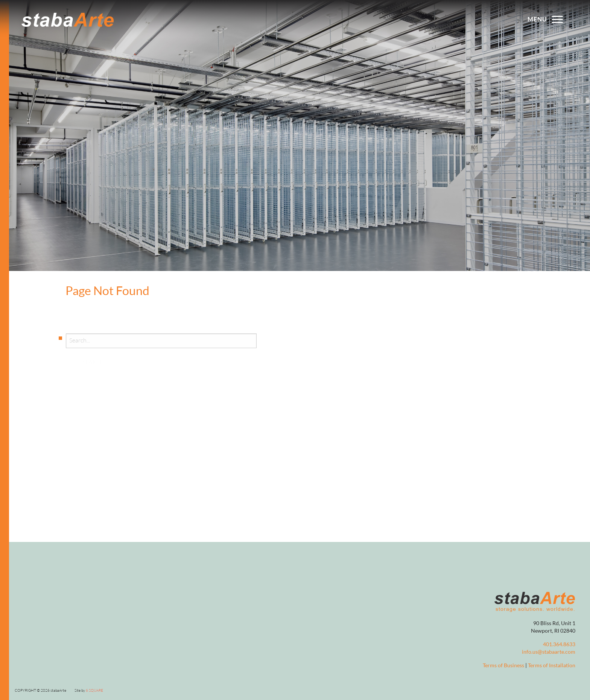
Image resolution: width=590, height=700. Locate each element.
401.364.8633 (559, 644)
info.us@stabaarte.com (549, 652)
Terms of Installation (552, 666)
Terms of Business (503, 666)
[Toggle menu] (557, 19)
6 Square (94, 691)
